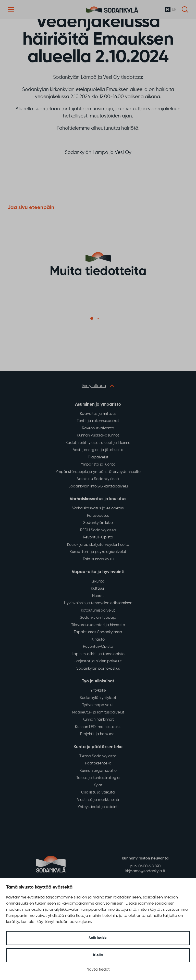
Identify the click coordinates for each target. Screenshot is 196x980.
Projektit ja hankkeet (98, 734)
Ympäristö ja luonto (98, 464)
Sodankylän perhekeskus (98, 668)
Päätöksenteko (98, 763)
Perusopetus (98, 516)
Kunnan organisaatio (98, 771)
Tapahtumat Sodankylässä (98, 632)
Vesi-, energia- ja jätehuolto (98, 450)
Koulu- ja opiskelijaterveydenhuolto (98, 545)
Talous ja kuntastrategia (98, 778)
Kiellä (98, 955)
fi (168, 10)
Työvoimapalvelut (98, 705)
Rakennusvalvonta (98, 428)
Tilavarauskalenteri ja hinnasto (98, 625)
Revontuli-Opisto (98, 537)
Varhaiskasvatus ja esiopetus (98, 508)
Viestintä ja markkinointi (98, 800)
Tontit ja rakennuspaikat (98, 421)
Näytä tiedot (98, 969)
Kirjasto (98, 639)
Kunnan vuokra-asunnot (98, 435)
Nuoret (98, 596)
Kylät (98, 785)
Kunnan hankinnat (98, 719)
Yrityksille (98, 690)
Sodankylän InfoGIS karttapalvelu (98, 486)
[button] (11, 10)
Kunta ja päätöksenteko (98, 747)
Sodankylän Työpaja (98, 618)
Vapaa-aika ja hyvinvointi (98, 572)
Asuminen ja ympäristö (98, 405)
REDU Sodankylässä (98, 530)
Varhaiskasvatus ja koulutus (98, 499)
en (174, 10)
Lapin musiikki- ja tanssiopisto (98, 654)
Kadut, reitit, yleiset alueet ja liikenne (98, 443)
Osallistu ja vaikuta (98, 792)
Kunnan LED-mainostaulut (98, 727)
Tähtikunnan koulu (98, 559)
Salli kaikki (98, 938)
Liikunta (98, 581)
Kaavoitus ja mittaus (98, 414)
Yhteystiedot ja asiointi (98, 807)
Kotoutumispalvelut (98, 610)
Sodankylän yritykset (98, 698)
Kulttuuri (98, 588)
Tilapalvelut (98, 457)
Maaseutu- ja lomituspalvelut (98, 712)
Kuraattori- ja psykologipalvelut (98, 552)
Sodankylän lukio (98, 523)
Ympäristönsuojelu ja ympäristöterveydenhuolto (98, 472)
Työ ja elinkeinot (98, 681)
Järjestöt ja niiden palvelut (98, 661)
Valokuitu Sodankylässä (98, 479)
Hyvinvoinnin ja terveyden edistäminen (98, 603)
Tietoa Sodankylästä (98, 756)
